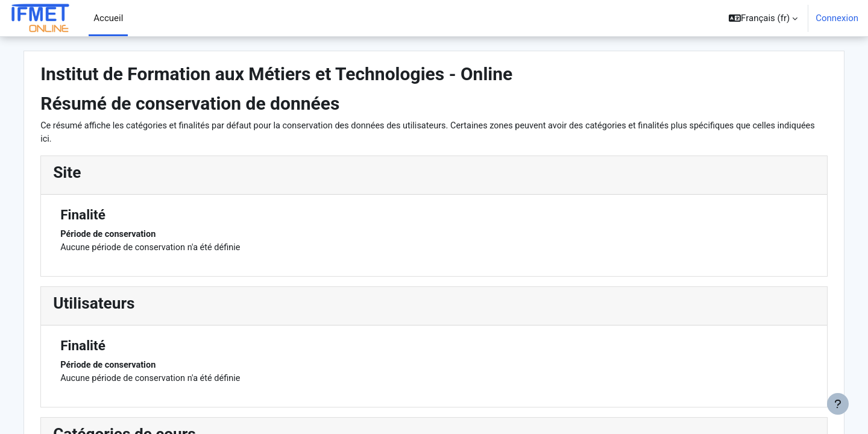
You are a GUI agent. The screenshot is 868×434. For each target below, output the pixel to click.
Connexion (837, 18)
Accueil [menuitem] (108, 18)
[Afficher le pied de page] (838, 404)
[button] (763, 18)
